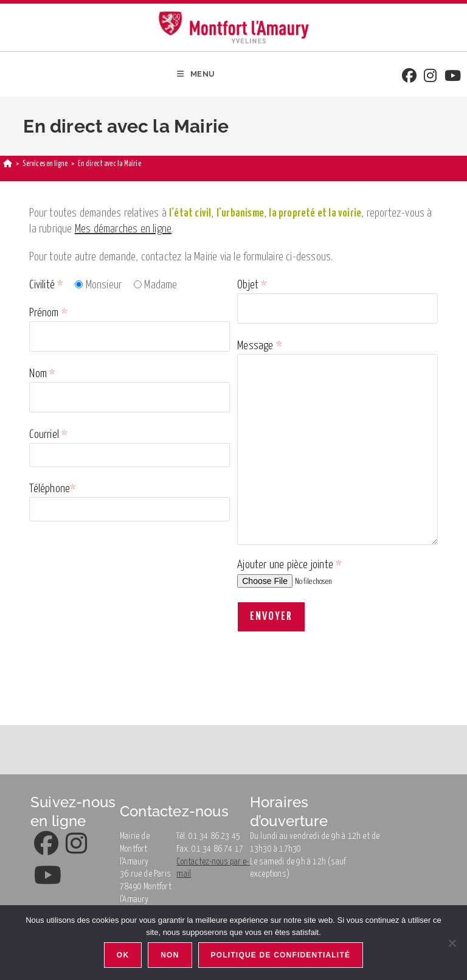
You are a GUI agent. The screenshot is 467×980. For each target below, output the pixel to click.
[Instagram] (430, 77)
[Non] (452, 943)
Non (170, 955)
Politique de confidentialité (281, 955)
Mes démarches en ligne (123, 229)
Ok (123, 955)
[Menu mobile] (196, 74)
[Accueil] (8, 164)
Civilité (46, 285)
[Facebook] (409, 77)
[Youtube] (453, 77)
